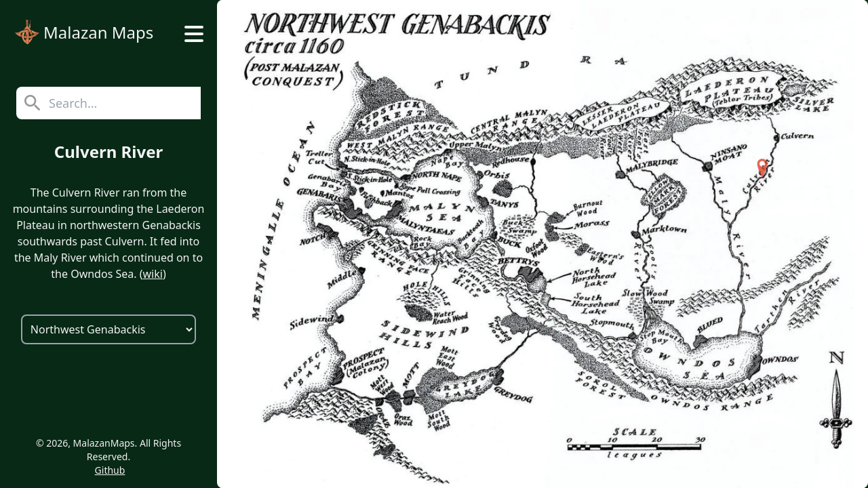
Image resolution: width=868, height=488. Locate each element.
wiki (152, 274)
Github (110, 470)
